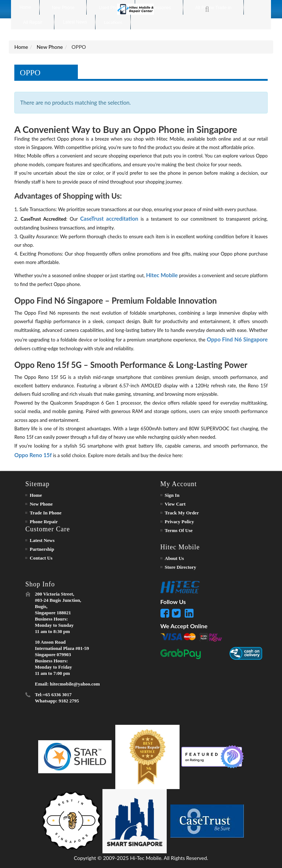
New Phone (50, 47)
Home (21, 47)
